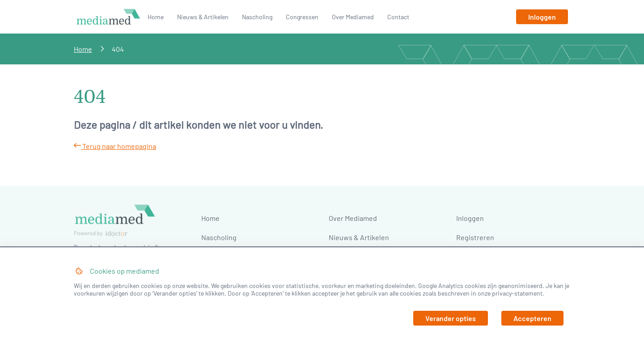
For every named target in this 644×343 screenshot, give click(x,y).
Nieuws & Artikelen (203, 17)
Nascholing (257, 17)
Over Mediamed (353, 17)
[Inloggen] (542, 17)
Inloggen (470, 218)
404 (118, 49)
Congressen (302, 17)
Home (156, 17)
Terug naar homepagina (115, 146)
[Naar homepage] (108, 24)
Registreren (475, 237)
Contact (398, 17)
